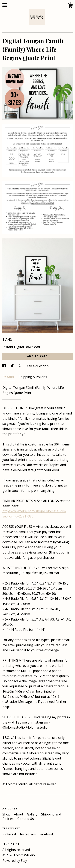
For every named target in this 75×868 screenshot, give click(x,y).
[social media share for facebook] (4, 366)
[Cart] (70, 6)
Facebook (47, 834)
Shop (7, 814)
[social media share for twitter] (12, 366)
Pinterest (10, 834)
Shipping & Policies (33, 377)
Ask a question (38, 366)
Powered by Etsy (15, 861)
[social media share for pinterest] (21, 366)
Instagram (28, 834)
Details (8, 377)
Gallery (33, 814)
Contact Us (26, 819)
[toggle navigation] (5, 5)
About (19, 814)
